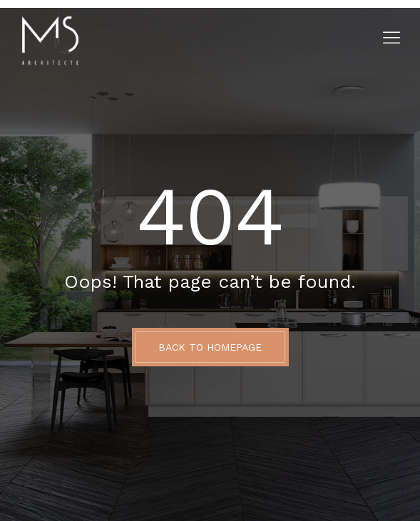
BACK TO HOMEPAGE (210, 347)
